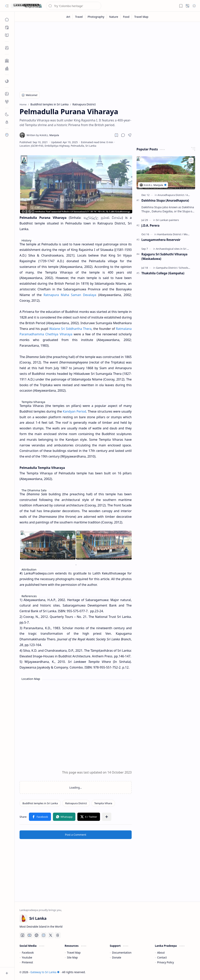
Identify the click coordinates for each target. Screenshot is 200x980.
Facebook (28, 953)
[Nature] (114, 17)
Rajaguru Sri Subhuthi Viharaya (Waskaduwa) (164, 256)
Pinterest (27, 962)
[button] (7, 6)
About (161, 953)
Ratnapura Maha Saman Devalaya (70, 295)
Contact (162, 957)
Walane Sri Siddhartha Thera (70, 329)
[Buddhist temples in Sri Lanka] (40, 803)
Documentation (122, 953)
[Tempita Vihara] (103, 803)
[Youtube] (29, 935)
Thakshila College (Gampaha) (163, 273)
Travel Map (74, 953)
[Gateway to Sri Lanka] (26, 6)
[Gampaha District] (167, 268)
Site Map (72, 957)
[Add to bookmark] (191, 161)
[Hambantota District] (170, 234)
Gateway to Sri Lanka (45, 972)
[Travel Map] (141, 17)
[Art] (68, 17)
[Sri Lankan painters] (167, 220)
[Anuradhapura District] (172, 195)
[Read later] (116, 135)
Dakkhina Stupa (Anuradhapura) (165, 200)
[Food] (126, 17)
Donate (117, 957)
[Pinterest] (37, 935)
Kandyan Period (74, 411)
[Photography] (96, 17)
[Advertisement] (107, 55)
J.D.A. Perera (150, 225)
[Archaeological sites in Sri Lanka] (176, 249)
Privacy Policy (166, 962)
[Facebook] (22, 935)
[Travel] (79, 17)
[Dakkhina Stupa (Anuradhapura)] (166, 173)
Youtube (27, 957)
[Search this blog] (74, 6)
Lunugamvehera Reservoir (161, 240)
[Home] (7, 20)
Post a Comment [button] (76, 835)
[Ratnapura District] (76, 803)
